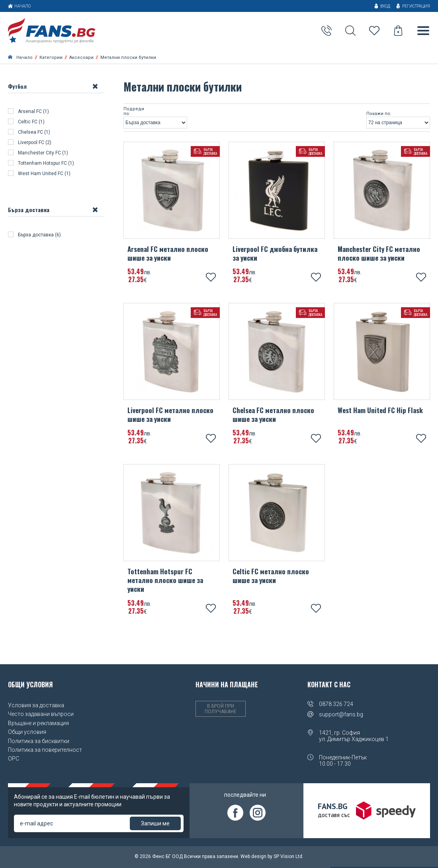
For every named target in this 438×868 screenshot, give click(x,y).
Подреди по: (134, 112)
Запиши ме (155, 824)
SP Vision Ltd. (288, 857)
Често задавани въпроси (41, 715)
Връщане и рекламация (38, 724)
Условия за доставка (36, 706)
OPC (14, 759)
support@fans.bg (341, 715)
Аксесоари (81, 58)
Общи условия (27, 733)
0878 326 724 (336, 705)
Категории (51, 58)
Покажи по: (379, 115)
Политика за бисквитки (39, 742)
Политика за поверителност (45, 751)
